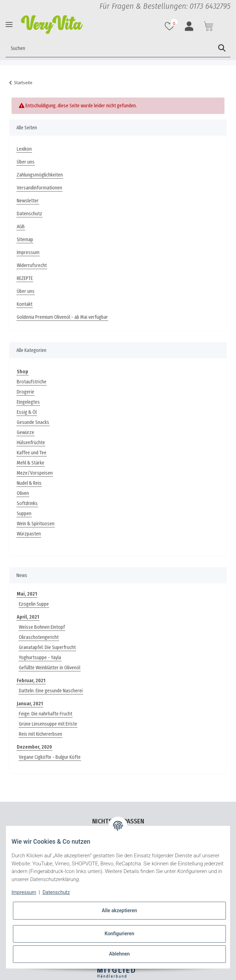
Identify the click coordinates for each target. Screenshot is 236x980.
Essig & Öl (27, 412)
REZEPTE (25, 278)
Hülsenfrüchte (31, 443)
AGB (21, 227)
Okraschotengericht (39, 637)
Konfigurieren (119, 934)
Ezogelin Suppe (34, 604)
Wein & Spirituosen (36, 524)
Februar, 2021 (31, 681)
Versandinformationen (39, 188)
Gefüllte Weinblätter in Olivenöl (50, 668)
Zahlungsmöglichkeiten (40, 175)
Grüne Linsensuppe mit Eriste (48, 724)
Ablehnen (119, 954)
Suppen (24, 514)
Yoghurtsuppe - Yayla (40, 658)
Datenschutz (29, 214)
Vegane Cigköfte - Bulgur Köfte (50, 757)
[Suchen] (109, 48)
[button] (190, 26)
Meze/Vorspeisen (35, 473)
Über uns (26, 162)
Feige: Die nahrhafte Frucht (46, 714)
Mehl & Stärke (31, 463)
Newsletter (28, 201)
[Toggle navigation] (9, 24)
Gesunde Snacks (33, 422)
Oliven (23, 493)
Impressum (28, 253)
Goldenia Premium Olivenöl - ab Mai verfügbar (62, 317)
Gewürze (25, 433)
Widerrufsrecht (32, 265)
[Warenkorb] (209, 26)
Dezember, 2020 (34, 747)
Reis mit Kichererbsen (40, 734)
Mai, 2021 (27, 594)
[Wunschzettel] (170, 26)
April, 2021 (28, 617)
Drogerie (25, 392)
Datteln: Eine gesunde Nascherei (51, 691)
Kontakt (25, 304)
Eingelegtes (28, 402)
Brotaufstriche (32, 382)
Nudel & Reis (29, 483)
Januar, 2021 (30, 704)
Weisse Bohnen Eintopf (42, 627)
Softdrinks (27, 503)
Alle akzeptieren (119, 910)
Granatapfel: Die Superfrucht (47, 647)
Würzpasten (29, 534)
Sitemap (25, 240)
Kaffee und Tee (32, 453)
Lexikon (24, 149)
